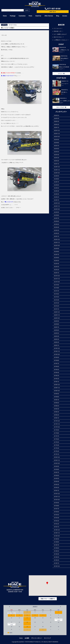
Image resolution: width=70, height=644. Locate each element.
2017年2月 (56, 451)
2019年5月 (56, 369)
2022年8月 (56, 251)
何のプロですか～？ (59, 37)
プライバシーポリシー (37, 638)
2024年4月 (56, 191)
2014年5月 (56, 551)
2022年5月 (56, 261)
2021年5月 (56, 297)
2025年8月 (56, 143)
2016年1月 (56, 490)
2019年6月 (56, 366)
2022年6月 (56, 257)
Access (65, 16)
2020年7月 (56, 327)
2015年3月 (56, 521)
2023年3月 (56, 230)
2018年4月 (56, 409)
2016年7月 (56, 472)
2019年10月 (57, 354)
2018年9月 (56, 394)
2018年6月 (56, 403)
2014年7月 (56, 545)
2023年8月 (56, 215)
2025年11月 (57, 133)
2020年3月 (56, 339)
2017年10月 (57, 427)
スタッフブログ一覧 (61, 107)
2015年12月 (57, 493)
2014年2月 (56, 560)
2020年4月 (56, 336)
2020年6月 (56, 330)
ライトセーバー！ (58, 28)
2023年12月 (57, 203)
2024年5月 (56, 188)
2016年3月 (56, 484)
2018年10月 (57, 391)
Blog (58, 16)
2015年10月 (57, 500)
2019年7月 (56, 363)
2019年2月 (56, 379)
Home (5, 16)
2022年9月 (56, 248)
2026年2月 (56, 124)
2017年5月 (56, 442)
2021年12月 (57, 276)
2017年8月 (56, 433)
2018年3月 (56, 412)
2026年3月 (56, 121)
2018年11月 (57, 388)
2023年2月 (56, 233)
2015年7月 (56, 509)
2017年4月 (56, 445)
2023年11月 (57, 206)
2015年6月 (56, 512)
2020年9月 (56, 321)
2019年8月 (56, 360)
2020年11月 (57, 315)
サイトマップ (47, 638)
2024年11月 (57, 170)
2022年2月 (56, 270)
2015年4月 (56, 518)
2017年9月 (56, 430)
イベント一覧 (61, 73)
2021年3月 (56, 303)
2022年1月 (56, 273)
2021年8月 (56, 288)
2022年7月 (56, 254)
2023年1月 (56, 236)
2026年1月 (56, 127)
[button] (53, 9)
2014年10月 (57, 536)
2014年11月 (57, 533)
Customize (22, 16)
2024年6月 (56, 185)
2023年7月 (56, 218)
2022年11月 (57, 242)
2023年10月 (57, 209)
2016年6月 (56, 475)
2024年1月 (56, 200)
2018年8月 (56, 397)
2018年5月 (56, 406)
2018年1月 (56, 418)
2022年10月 (57, 245)
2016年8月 (56, 469)
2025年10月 (57, 137)
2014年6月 (56, 548)
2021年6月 (56, 294)
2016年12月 (57, 457)
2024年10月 (57, 173)
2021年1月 (56, 309)
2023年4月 (56, 227)
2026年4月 (56, 118)
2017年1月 (56, 454)
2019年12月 (57, 348)
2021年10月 (57, 282)
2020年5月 (56, 333)
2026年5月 (56, 115)
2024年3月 (56, 194)
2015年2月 (56, 524)
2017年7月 (56, 436)
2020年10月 (57, 318)
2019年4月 (56, 372)
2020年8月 (56, 324)
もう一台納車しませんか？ (60, 34)
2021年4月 (56, 300)
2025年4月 (56, 155)
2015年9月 (56, 503)
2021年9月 (56, 285)
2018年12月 (57, 385)
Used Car (38, 16)
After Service (49, 16)
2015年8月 (56, 506)
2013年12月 (57, 566)
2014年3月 (56, 557)
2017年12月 (57, 421)
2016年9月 (56, 466)
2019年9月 (56, 357)
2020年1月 (56, 345)
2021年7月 (56, 291)
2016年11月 (57, 460)
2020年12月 (57, 312)
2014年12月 (57, 530)
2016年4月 (56, 481)
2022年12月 (57, 239)
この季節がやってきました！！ (62, 40)
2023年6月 (56, 221)
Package (13, 16)
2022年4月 (56, 264)
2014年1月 (56, 563)
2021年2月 (56, 306)
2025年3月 (56, 158)
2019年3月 (56, 376)
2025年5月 (56, 152)
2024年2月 (56, 197)
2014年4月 (56, 554)
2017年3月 (56, 448)
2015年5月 (56, 515)
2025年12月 (57, 130)
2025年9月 (56, 140)
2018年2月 (56, 415)
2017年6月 (56, 439)
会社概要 (27, 638)
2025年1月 (56, 164)
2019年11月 (57, 351)
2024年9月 (56, 176)
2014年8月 (56, 542)
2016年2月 (56, 487)
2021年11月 (57, 279)
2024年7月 (56, 182)
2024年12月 (57, 167)
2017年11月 (57, 424)
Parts (30, 16)
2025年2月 (56, 161)
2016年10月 (57, 463)
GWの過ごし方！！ (59, 31)
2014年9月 (56, 539)
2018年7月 (56, 400)
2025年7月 (56, 146)
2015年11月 (57, 496)
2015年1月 (56, 527)
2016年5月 (56, 478)
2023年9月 (56, 212)
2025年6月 (56, 149)
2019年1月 (56, 382)
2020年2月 (56, 342)
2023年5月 (56, 224)
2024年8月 (56, 179)
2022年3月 (56, 267)
